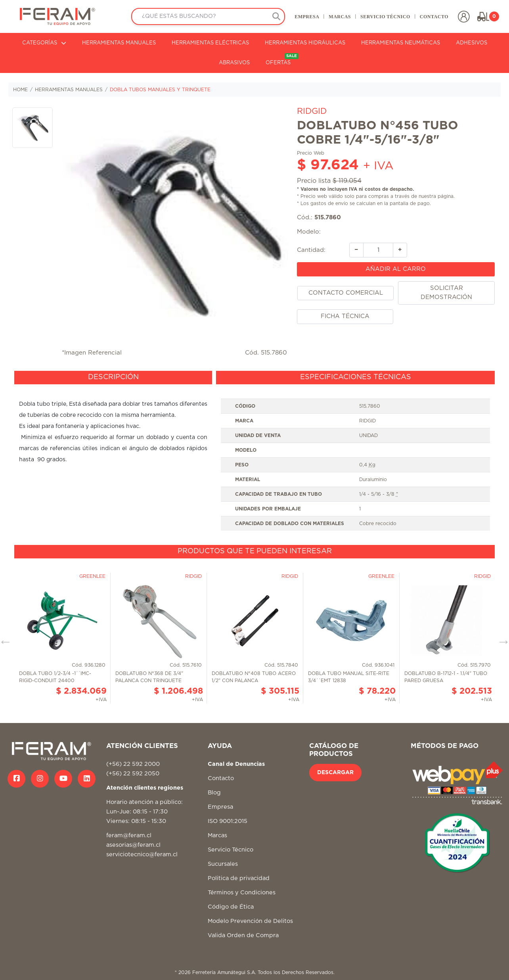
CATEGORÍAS (44, 43)
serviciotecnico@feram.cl (142, 854)
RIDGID (312, 111)
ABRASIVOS (234, 63)
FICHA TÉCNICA (345, 316)
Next (501, 639)
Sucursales (223, 864)
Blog (214, 793)
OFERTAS (282, 59)
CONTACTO (434, 17)
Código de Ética (231, 907)
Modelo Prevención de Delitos (250, 921)
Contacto (221, 778)
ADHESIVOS (472, 43)
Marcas (217, 835)
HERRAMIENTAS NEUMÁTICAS (401, 43)
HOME (20, 90)
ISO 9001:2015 (228, 821)
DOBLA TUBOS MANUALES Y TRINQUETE (160, 90)
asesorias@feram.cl (133, 845)
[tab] (113, 378)
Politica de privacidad (239, 878)
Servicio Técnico (231, 850)
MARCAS (340, 17)
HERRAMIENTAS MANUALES (119, 43)
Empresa (220, 807)
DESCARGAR (335, 773)
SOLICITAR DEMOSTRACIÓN (446, 293)
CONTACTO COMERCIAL (346, 293)
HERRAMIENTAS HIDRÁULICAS (305, 43)
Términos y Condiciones (242, 893)
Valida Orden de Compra (243, 935)
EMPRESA (307, 17)
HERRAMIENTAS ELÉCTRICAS (210, 43)
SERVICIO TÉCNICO (385, 17)
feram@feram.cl (129, 835)
